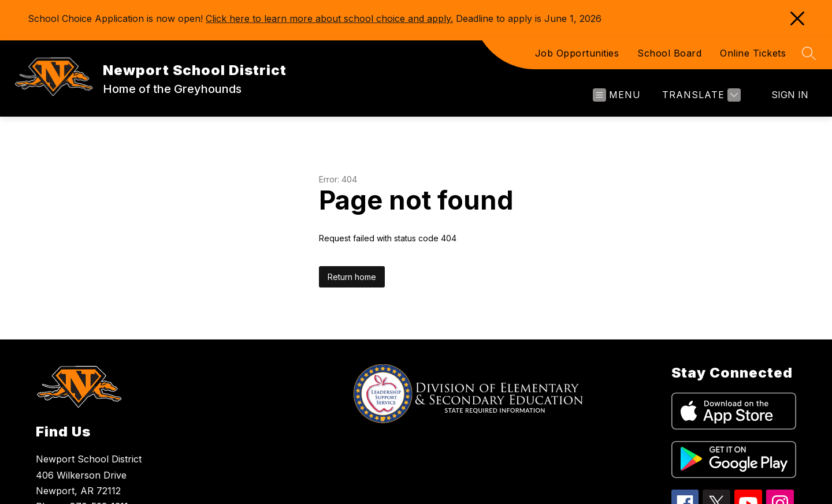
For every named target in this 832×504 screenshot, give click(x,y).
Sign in (790, 95)
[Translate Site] (700, 95)
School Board (669, 53)
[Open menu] (617, 95)
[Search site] (809, 53)
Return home (352, 277)
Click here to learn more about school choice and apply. (329, 18)
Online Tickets (753, 53)
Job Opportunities (577, 53)
